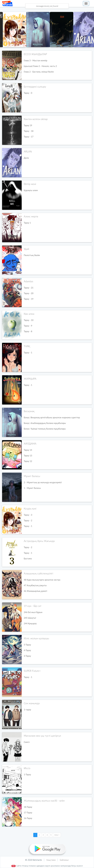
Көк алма (29, 314)
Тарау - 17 (29, 137)
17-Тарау (28, 813)
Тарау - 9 (28, 326)
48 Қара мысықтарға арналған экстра (42, 580)
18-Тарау (28, 807)
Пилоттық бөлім (32, 255)
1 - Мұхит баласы (32, 488)
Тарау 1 (27, 223)
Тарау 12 (28, 461)
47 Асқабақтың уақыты (35, 585)
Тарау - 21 (29, 288)
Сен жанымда (32, 703)
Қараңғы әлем (31, 190)
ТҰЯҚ (27, 346)
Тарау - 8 (28, 331)
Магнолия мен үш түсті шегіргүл (42, 736)
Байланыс (64, 860)
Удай (26, 249)
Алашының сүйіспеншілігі (38, 573)
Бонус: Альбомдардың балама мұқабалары (45, 423)
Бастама (28, 558)
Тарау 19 (28, 125)
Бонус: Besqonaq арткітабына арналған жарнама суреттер (52, 417)
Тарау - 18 (29, 131)
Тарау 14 (28, 450)
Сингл (27, 742)
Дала (26, 158)
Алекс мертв (31, 216)
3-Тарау (27, 656)
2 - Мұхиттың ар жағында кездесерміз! (43, 482)
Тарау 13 (28, 455)
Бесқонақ (29, 411)
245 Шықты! (30, 618)
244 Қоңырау (30, 623)
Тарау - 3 (28, 515)
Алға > (57, 835)
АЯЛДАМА (30, 444)
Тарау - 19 (29, 299)
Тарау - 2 (28, 520)
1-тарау (27, 710)
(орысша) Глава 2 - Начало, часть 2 (40, 66)
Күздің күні (30, 508)
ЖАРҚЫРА (30, 379)
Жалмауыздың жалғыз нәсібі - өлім (44, 801)
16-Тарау (28, 818)
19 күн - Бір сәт (33, 606)
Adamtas (28, 281)
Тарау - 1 (28, 353)
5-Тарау (27, 645)
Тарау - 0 (28, 93)
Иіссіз (27, 768)
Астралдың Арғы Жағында (39, 541)
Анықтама (51, 860)
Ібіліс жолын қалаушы (36, 638)
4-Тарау (27, 650)
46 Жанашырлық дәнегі (35, 591)
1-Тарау (27, 774)
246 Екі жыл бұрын (33, 612)
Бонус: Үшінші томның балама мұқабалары (45, 429)
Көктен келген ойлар (36, 119)
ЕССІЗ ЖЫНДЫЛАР (35, 54)
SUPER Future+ (32, 671)
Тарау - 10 (29, 320)
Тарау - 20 (29, 293)
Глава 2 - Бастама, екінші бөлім (39, 72)
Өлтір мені (30, 184)
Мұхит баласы (32, 476)
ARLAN (28, 151)
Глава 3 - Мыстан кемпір (36, 60)
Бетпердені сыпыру (35, 87)
